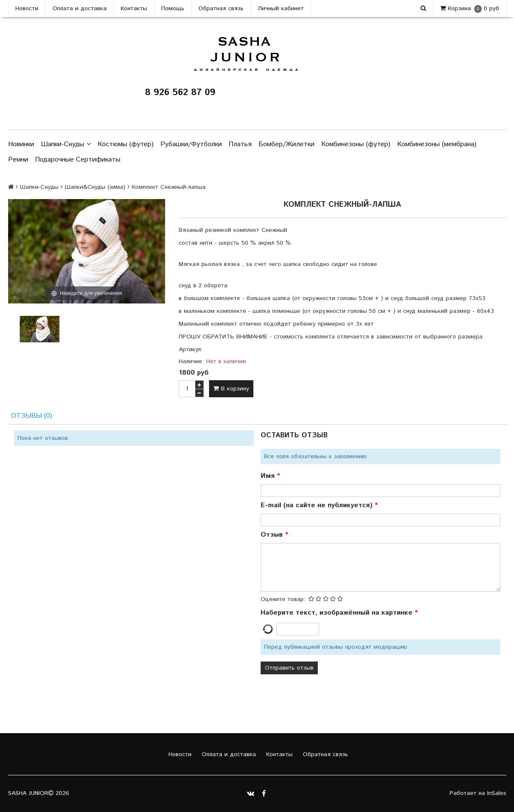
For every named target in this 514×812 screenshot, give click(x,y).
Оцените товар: (283, 599)
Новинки (21, 144)
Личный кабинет (281, 9)
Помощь (173, 9)
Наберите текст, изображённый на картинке (338, 613)
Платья (240, 144)
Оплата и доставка (80, 9)
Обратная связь (221, 9)
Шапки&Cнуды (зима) (95, 187)
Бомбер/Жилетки (286, 144)
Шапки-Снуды (66, 144)
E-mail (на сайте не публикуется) (318, 505)
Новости (27, 9)
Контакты (134, 9)
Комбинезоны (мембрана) (437, 144)
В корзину (231, 389)
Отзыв (273, 535)
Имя (269, 476)
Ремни (18, 160)
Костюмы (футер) (126, 144)
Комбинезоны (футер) (356, 144)
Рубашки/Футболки (191, 144)
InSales (497, 793)
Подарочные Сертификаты (78, 160)
